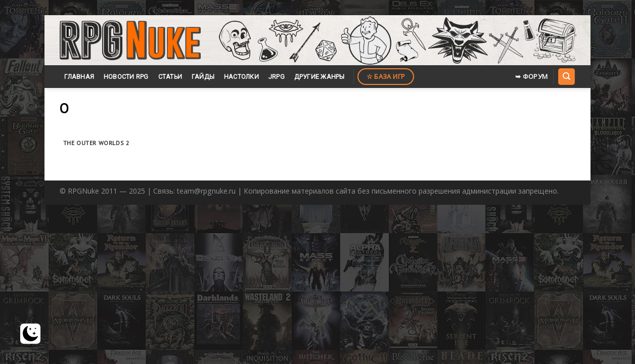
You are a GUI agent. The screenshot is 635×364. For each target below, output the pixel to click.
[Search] (566, 76)
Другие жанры (320, 77)
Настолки (241, 77)
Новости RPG (126, 77)
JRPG (277, 77)
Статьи (170, 77)
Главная (79, 77)
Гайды (203, 77)
